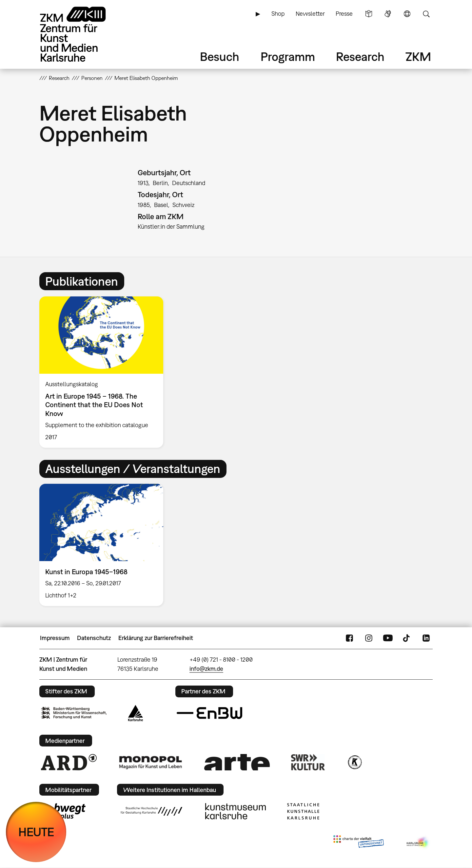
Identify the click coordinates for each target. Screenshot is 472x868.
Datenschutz (94, 638)
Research (360, 57)
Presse (344, 14)
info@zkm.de (206, 669)
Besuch (220, 57)
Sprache (407, 14)
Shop (278, 14)
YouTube (388, 638)
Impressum (55, 638)
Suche (426, 14)
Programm (288, 57)
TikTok (407, 638)
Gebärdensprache (388, 14)
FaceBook (349, 638)
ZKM (418, 57)
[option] (104, 372)
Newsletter (310, 14)
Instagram (369, 638)
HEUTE (36, 832)
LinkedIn (426, 638)
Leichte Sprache (369, 14)
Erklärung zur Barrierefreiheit (156, 638)
